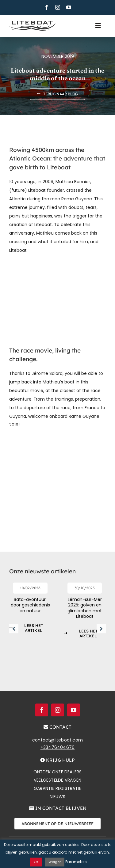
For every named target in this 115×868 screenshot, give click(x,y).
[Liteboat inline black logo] (32, 23)
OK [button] (36, 862)
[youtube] (69, 7)
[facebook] (47, 7)
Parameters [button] (76, 862)
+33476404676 (58, 747)
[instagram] (58, 7)
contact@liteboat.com (57, 740)
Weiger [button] (55, 862)
